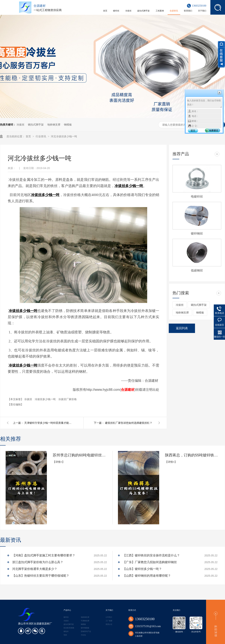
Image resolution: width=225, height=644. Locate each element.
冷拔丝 (20, 125)
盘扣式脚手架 (69, 624)
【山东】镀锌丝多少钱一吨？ (142, 569)
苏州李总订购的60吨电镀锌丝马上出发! (80, 455)
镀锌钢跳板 (85, 628)
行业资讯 (41, 136)
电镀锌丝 (197, 197)
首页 (29, 136)
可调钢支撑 (85, 621)
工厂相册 (109, 621)
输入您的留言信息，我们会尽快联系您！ (204, 103)
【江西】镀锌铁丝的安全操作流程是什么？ (151, 555)
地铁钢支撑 (54, 125)
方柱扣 (83, 635)
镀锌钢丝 (197, 233)
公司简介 (109, 617)
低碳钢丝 (197, 270)
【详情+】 (59, 462)
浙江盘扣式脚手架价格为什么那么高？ (38, 562)
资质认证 (109, 624)
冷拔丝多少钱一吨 (46, 399)
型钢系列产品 (86, 631)
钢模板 (68, 125)
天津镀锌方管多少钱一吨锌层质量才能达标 (49, 423)
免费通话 (214, 131)
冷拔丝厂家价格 (67, 399)
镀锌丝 (66, 617)
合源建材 (128, 390)
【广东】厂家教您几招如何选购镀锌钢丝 (150, 562)
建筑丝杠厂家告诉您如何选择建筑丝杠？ (129, 423)
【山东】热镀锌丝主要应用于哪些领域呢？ (41, 576)
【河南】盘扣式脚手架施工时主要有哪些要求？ (44, 555)
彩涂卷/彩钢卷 (69, 628)
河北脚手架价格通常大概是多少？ (35, 569)
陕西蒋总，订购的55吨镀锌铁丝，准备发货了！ (192, 455)
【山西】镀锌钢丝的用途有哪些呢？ (147, 576)
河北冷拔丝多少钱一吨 (64, 136)
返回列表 (182, 328)
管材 (65, 635)
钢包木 (66, 631)
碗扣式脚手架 (36, 125)
